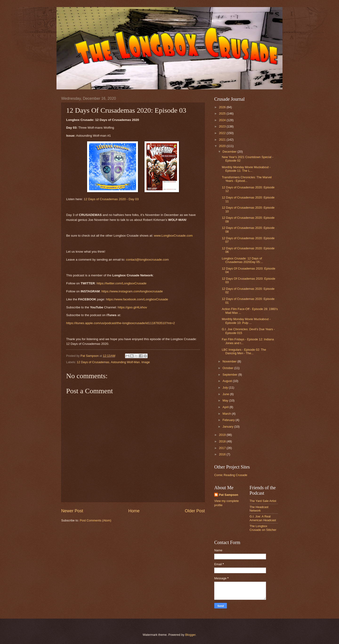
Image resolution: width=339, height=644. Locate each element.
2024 (223, 120)
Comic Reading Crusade (231, 475)
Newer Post (72, 511)
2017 (223, 448)
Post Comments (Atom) (96, 520)
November (230, 361)
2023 (223, 126)
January (228, 427)
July (226, 388)
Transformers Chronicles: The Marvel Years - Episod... (247, 179)
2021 (223, 140)
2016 (223, 454)
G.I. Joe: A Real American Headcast (263, 518)
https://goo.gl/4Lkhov (132, 307)
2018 (223, 441)
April (226, 407)
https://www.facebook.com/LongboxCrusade (137, 299)
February (229, 420)
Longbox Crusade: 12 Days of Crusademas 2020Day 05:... (242, 260)
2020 (223, 146)
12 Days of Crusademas (93, 362)
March (227, 414)
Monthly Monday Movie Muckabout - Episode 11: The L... (246, 169)
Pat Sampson (229, 495)
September (230, 375)
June (226, 394)
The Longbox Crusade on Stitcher (263, 528)
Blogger (190, 635)
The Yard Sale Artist (263, 501)
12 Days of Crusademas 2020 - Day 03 (111, 199)
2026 (223, 107)
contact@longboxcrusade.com (147, 260)
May (226, 400)
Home (134, 511)
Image (146, 362)
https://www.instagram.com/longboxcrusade (132, 291)
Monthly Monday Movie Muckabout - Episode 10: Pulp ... (246, 321)
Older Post (195, 511)
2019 (223, 435)
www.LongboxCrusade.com (173, 236)
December (230, 152)
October (228, 368)
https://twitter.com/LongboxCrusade (121, 283)
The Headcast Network (259, 509)
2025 (223, 113)
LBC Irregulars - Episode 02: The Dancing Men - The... (244, 351)
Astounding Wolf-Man (125, 362)
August (228, 381)
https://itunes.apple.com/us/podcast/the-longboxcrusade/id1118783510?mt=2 (121, 323)
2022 (223, 133)
